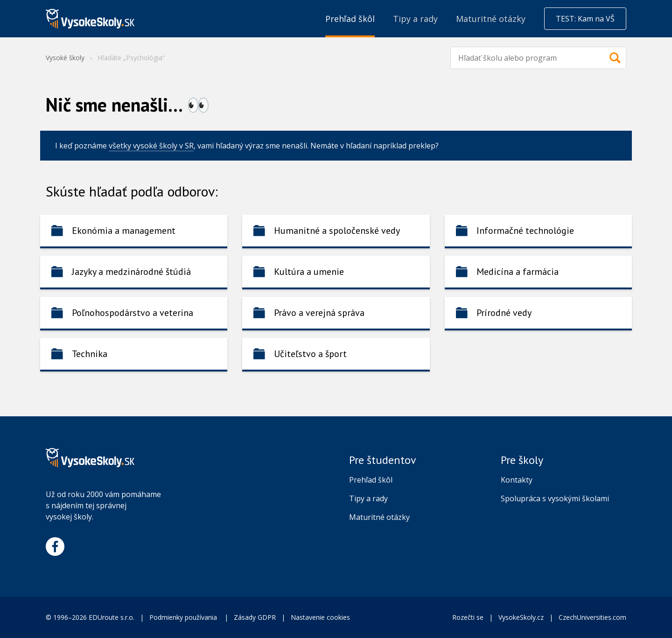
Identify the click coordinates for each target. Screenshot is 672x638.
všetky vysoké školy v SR (151, 146)
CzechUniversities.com (592, 617)
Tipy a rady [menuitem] (415, 19)
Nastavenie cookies (320, 617)
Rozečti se (468, 617)
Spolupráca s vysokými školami (555, 498)
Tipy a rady (368, 498)
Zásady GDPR (255, 617)
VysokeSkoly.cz (521, 617)
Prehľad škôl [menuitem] (350, 19)
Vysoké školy (65, 58)
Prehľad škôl (371, 480)
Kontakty (517, 480)
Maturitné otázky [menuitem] (491, 19)
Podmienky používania (184, 617)
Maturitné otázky (379, 517)
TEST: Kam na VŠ (585, 19)
